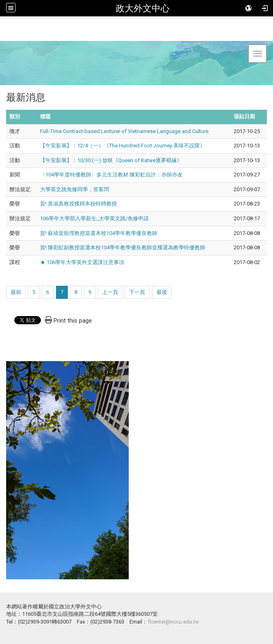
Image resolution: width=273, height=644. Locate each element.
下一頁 (137, 292)
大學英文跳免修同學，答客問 (75, 189)
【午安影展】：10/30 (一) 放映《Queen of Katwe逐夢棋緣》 (111, 160)
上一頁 (110, 292)
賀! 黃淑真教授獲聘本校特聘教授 (78, 204)
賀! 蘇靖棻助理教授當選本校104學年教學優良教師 (99, 233)
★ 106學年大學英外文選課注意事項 (82, 262)
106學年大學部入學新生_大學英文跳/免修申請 (94, 218)
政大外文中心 (143, 8)
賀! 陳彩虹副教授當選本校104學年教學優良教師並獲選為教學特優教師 (123, 247)
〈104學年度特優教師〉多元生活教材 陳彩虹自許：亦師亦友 (111, 175)
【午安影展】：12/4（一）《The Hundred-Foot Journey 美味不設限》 (123, 146)
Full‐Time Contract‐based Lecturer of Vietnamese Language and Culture (124, 131)
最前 (16, 292)
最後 (162, 292)
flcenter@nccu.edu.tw (173, 622)
